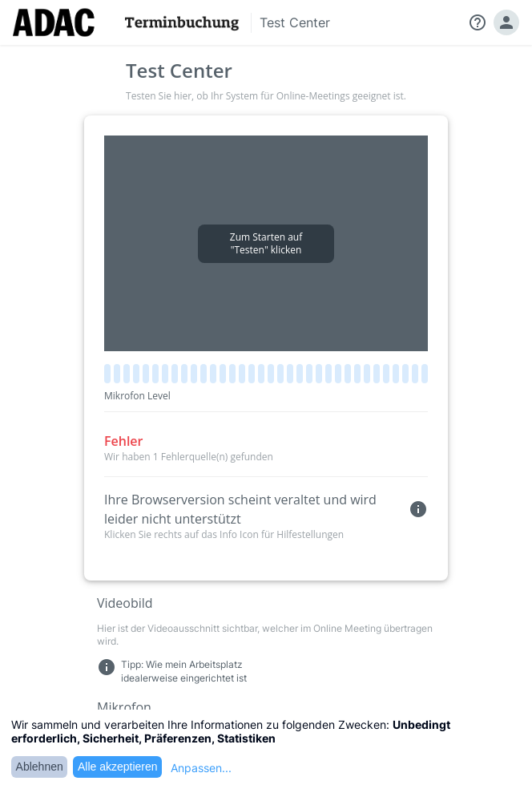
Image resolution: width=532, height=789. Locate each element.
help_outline (478, 22)
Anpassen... (201, 768)
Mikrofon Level (137, 396)
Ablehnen (40, 767)
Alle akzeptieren (118, 767)
